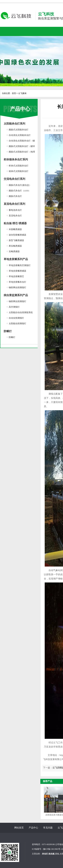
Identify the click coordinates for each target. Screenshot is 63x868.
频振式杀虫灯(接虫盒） (20, 185)
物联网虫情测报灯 (17, 287)
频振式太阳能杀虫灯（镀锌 (22, 146)
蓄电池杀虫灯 (15, 210)
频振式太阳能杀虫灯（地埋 (22, 152)
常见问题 (48, 828)
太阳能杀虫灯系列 (14, 124)
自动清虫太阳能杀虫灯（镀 (22, 141)
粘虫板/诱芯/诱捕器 (15, 223)
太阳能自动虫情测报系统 (21, 312)
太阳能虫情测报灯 (17, 323)
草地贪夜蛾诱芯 (16, 276)
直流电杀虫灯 (15, 216)
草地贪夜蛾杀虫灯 (17, 282)
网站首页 (19, 828)
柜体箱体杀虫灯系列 (16, 159)
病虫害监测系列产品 (16, 295)
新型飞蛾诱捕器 (16, 240)
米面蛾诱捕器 (15, 229)
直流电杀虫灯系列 (14, 204)
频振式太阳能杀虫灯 (19, 130)
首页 (14, 93)
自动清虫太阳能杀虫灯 (20, 135)
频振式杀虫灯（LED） (20, 191)
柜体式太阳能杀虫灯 (19, 166)
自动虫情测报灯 (16, 318)
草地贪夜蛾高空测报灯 (20, 265)
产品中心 (20, 109)
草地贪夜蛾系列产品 (16, 259)
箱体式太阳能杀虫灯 (19, 171)
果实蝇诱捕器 (15, 246)
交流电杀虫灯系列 (14, 179)
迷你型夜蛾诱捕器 (17, 235)
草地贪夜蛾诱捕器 (17, 271)
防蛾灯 (8, 331)
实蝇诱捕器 (14, 251)
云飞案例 (22, 93)
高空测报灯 (14, 307)
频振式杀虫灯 (15, 196)
